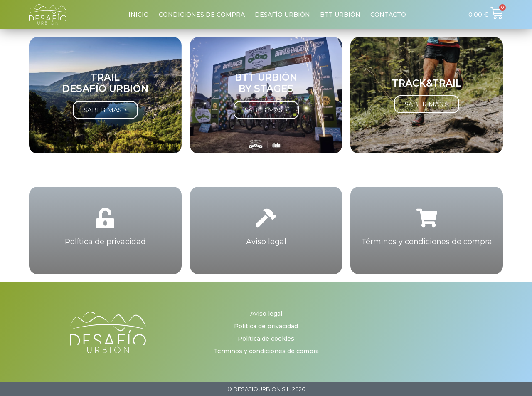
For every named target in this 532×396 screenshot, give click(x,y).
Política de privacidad (105, 242)
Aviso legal (266, 242)
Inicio (139, 15)
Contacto (388, 15)
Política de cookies (266, 339)
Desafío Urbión (282, 15)
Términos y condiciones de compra (427, 242)
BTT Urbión (340, 15)
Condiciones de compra (202, 15)
